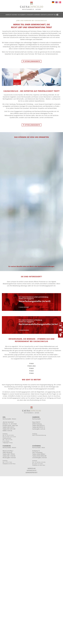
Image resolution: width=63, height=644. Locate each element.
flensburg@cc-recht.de (9, 458)
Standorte (30, 15)
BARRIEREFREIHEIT (32, 473)
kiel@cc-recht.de (7, 431)
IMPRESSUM (32, 468)
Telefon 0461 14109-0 (9, 454)
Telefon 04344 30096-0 (39, 454)
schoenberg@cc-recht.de (39, 458)
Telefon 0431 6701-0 (8, 427)
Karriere (37, 15)
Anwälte (8, 15)
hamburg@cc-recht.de (39, 429)
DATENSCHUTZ (32, 470)
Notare (14, 15)
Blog (56, 15)
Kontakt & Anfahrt (47, 15)
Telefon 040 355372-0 (38, 426)
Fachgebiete (22, 15)
